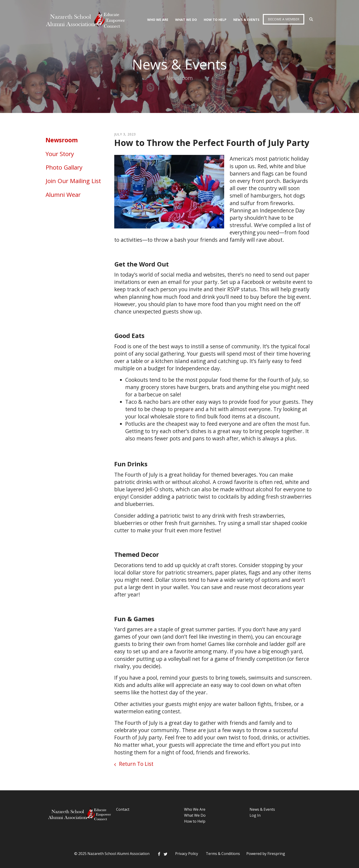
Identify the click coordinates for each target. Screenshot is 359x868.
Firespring (276, 854)
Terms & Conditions (223, 854)
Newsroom (62, 140)
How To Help (215, 20)
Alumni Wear (63, 195)
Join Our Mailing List (73, 181)
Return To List (136, 764)
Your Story (60, 154)
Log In (255, 815)
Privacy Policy (187, 854)
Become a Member (284, 19)
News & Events (246, 20)
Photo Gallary (64, 167)
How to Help (195, 821)
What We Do (186, 20)
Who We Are (158, 20)
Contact (123, 809)
